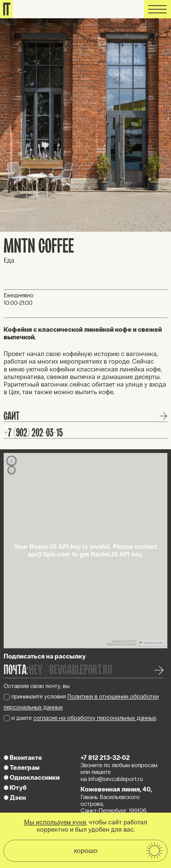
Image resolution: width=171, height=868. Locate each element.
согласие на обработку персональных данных (95, 718)
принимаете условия (81, 702)
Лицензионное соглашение (121, 644)
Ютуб (15, 788)
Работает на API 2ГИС (124, 641)
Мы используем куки (55, 822)
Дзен (15, 798)
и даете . (80, 718)
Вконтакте (23, 758)
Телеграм (22, 768)
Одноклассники (32, 778)
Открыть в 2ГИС (153, 643)
